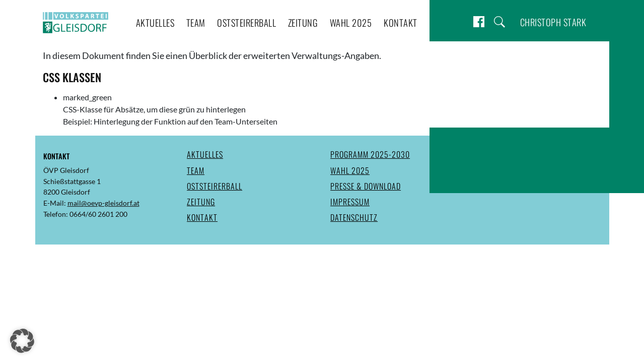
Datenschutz (354, 217)
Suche (499, 22)
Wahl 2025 (351, 22)
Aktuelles (155, 22)
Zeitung (303, 22)
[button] (22, 341)
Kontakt (401, 22)
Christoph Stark (553, 22)
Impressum (350, 202)
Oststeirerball (246, 22)
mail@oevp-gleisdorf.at (103, 203)
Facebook (479, 22)
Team (196, 22)
